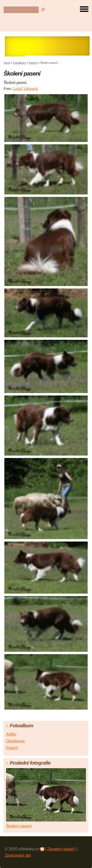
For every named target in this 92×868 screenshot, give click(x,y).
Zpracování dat (18, 855)
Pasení (33, 63)
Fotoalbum (19, 63)
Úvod (7, 63)
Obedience (15, 741)
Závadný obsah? (61, 849)
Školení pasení (19, 826)
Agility (11, 734)
